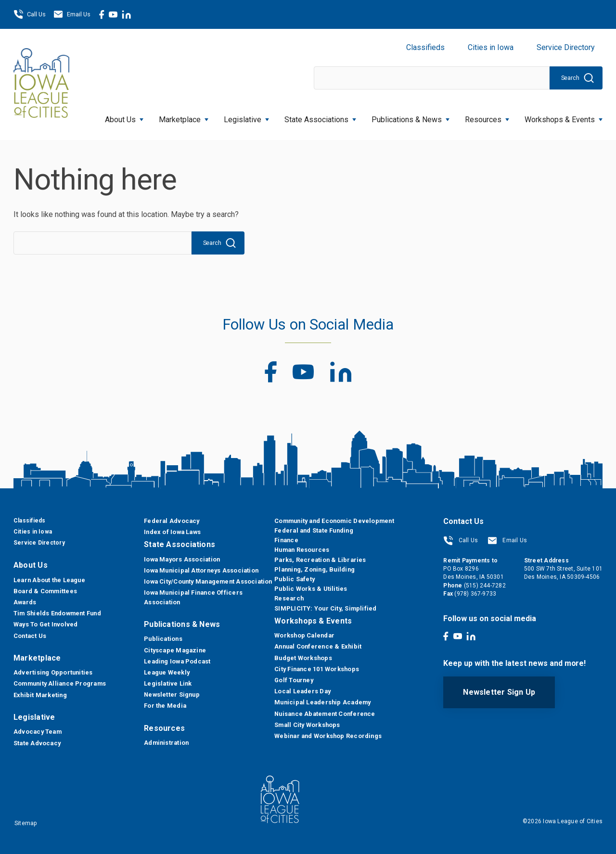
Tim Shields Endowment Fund (57, 613)
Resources (487, 117)
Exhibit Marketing (40, 695)
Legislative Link (168, 683)
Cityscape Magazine (175, 650)
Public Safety (295, 579)
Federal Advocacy (172, 521)
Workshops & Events (564, 117)
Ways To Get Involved (45, 624)
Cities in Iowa (491, 47)
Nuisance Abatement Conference (325, 714)
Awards (25, 602)
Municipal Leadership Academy (322, 702)
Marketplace (184, 117)
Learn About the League (49, 580)
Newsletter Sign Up (499, 692)
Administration (166, 743)
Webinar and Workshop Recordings (328, 736)
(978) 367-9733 (475, 594)
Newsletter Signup (172, 695)
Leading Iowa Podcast (177, 661)
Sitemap (26, 823)
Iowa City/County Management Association (208, 581)
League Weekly (167, 672)
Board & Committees (45, 591)
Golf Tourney (294, 680)
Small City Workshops (307, 725)
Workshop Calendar (304, 635)
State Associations (320, 117)
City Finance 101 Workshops (317, 669)
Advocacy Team (38, 732)
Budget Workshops (303, 658)
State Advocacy (37, 743)
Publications (163, 639)
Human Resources (302, 550)
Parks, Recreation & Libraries (320, 560)
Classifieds (425, 47)
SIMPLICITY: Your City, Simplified (325, 608)
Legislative (246, 117)
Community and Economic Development (334, 521)
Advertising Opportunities (53, 672)
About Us (124, 117)
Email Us (72, 14)
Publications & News (411, 117)
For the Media (165, 706)
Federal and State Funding (314, 530)
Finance (286, 540)
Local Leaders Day (302, 691)
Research (289, 598)
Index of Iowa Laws (172, 532)
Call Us (30, 14)
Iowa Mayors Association (182, 559)
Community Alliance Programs (60, 683)
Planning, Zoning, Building (314, 569)
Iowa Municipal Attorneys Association (201, 570)
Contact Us (30, 636)
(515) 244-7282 (485, 586)
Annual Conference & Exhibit (318, 646)
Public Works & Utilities (311, 589)
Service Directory (566, 47)
